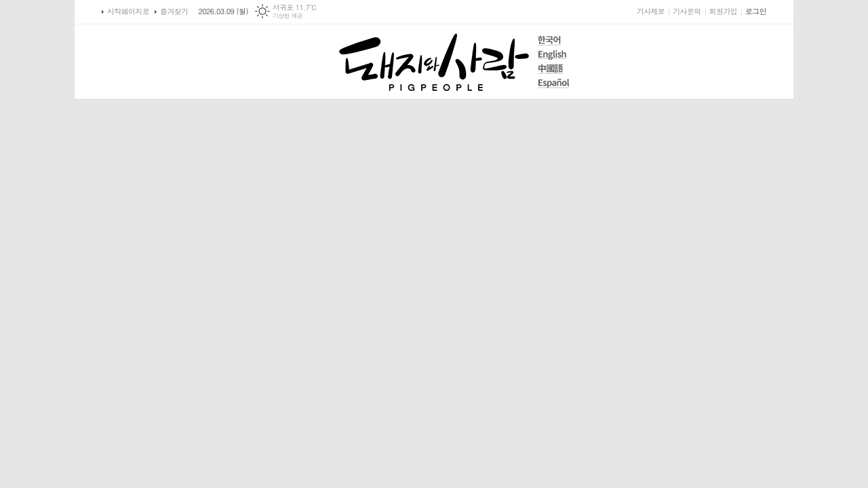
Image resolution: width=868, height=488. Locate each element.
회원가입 (723, 11)
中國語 (554, 69)
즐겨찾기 (174, 11)
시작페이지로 (128, 11)
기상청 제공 (288, 16)
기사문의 (687, 11)
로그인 (756, 11)
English (554, 55)
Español (554, 83)
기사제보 (651, 11)
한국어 (554, 40)
